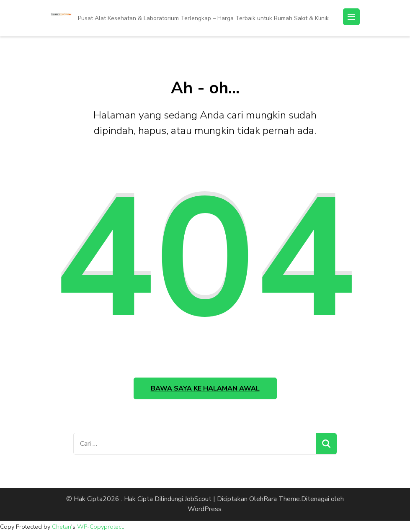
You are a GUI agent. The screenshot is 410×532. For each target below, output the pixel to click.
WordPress (205, 509)
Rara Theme (282, 499)
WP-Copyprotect (100, 527)
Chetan (62, 527)
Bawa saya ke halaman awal (205, 388)
